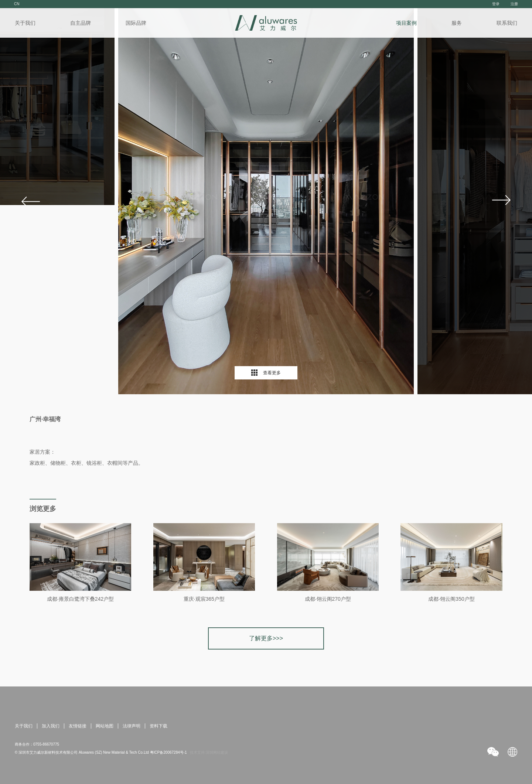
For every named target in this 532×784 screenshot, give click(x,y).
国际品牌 (136, 23)
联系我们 (507, 23)
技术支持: (198, 752)
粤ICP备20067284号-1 (168, 752)
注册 (514, 4)
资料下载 (158, 726)
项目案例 (406, 23)
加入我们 (51, 726)
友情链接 (78, 726)
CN (17, 4)
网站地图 (105, 726)
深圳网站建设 (217, 752)
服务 (457, 23)
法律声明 (132, 726)
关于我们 (25, 23)
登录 (496, 4)
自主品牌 (81, 23)
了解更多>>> (266, 638)
